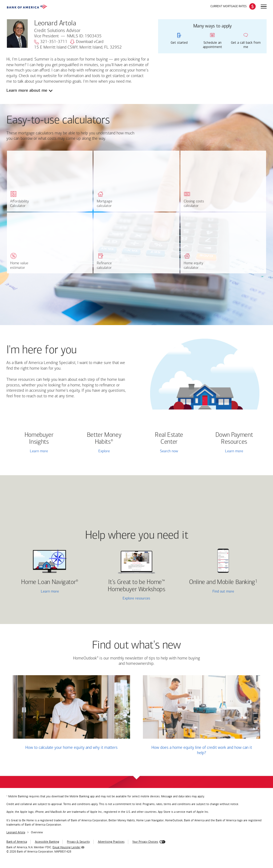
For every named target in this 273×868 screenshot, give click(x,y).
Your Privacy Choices (145, 842)
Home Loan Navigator (50, 582)
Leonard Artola (16, 832)
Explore (104, 451)
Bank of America (17, 842)
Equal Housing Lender (67, 847)
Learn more (39, 451)
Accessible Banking (47, 842)
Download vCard (87, 42)
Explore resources (136, 599)
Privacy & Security (78, 842)
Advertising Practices (111, 842)
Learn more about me (27, 90)
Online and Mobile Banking (222, 582)
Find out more (208, 592)
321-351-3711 (51, 42)
